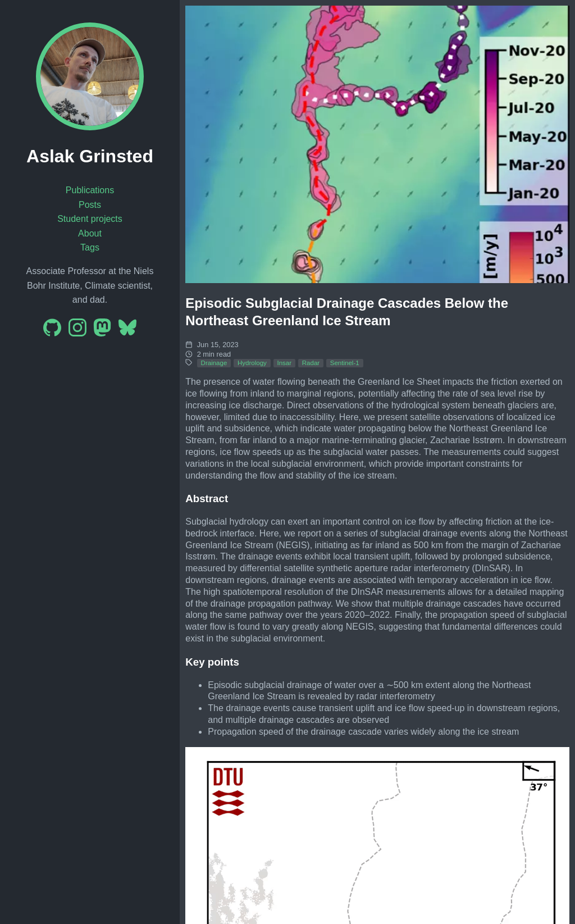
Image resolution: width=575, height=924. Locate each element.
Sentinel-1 (345, 363)
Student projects (90, 219)
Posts (90, 205)
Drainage (214, 363)
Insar (284, 363)
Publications (90, 190)
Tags (90, 247)
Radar (311, 363)
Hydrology (252, 363)
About (90, 233)
